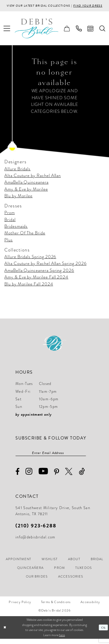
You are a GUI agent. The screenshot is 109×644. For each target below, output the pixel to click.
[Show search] (102, 33)
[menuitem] (7, 33)
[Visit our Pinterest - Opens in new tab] (57, 477)
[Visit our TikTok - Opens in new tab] (82, 477)
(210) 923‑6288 (36, 531)
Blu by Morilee (18, 201)
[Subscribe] (83, 458)
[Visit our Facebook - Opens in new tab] (18, 477)
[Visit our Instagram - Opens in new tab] (29, 477)
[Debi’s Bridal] (41, 33)
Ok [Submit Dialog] (103, 633)
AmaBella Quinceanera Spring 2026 (39, 275)
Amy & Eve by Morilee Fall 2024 (36, 282)
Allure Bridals (17, 173)
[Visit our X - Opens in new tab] (69, 477)
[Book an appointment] (91, 33)
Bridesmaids (16, 231)
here (62, 640)
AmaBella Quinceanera (26, 187)
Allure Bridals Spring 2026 (30, 262)
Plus (9, 245)
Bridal (10, 224)
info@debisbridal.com (35, 542)
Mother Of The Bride (25, 238)
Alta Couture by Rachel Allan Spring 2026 (45, 268)
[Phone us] (79, 33)
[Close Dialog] (5, 633)
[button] (7, 33)
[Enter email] (51, 458)
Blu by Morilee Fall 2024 (29, 289)
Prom (10, 218)
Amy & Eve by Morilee (26, 194)
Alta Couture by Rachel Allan (33, 180)
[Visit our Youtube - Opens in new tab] (43, 477)
